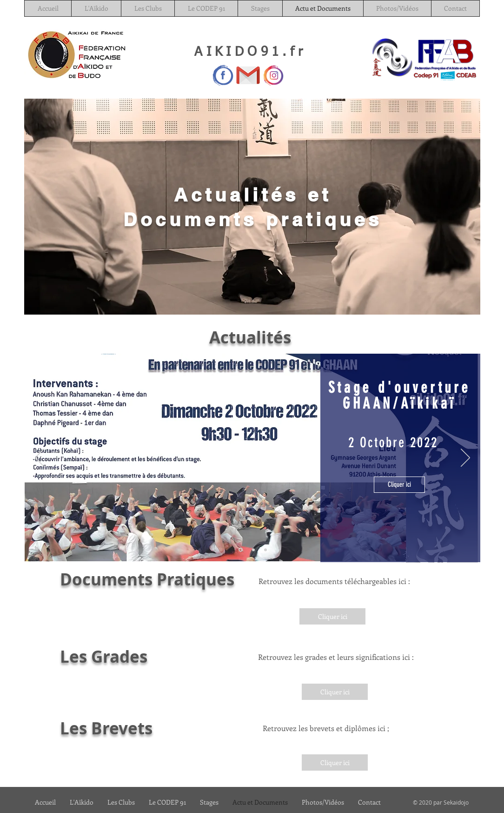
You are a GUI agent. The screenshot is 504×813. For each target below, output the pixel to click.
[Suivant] (465, 458)
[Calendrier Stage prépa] (253, 550)
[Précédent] (40, 458)
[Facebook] (223, 75)
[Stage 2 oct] (241, 550)
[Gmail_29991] (248, 75)
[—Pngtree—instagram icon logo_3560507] (273, 75)
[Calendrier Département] (265, 550)
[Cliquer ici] (399, 485)
